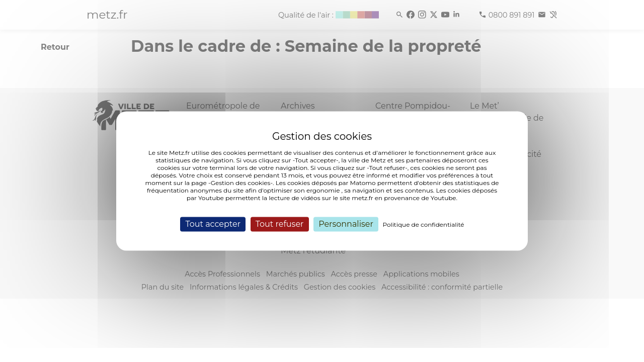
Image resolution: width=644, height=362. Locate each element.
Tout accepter (213, 224)
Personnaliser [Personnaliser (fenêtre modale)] (346, 224)
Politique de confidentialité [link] (424, 224)
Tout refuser (280, 224)
